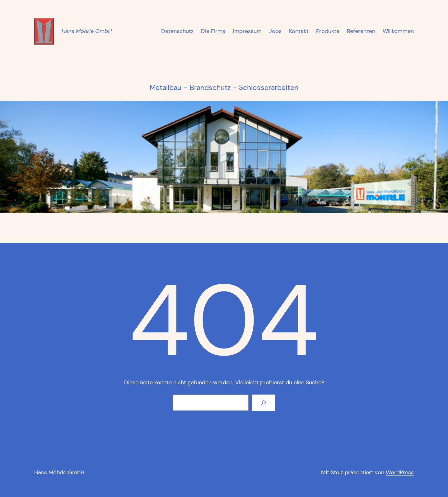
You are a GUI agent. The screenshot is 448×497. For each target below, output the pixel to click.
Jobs (275, 31)
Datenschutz (177, 31)
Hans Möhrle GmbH (87, 31)
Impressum (247, 31)
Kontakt (299, 31)
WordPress (400, 472)
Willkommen (398, 31)
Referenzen (361, 31)
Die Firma (213, 31)
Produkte (328, 31)
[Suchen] (264, 403)
